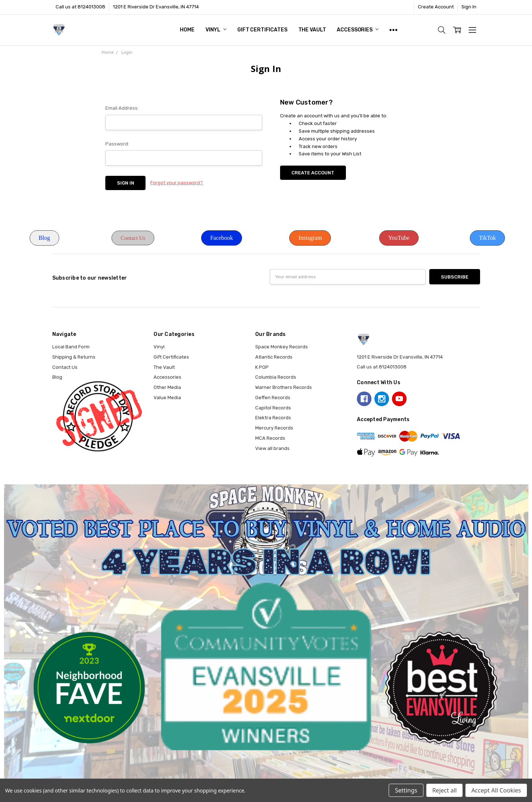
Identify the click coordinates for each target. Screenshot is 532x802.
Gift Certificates (262, 30)
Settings (406, 790)
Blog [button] (44, 238)
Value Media (167, 398)
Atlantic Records (274, 357)
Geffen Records (273, 398)
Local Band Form (71, 347)
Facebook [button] (222, 238)
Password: (117, 144)
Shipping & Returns (74, 357)
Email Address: (122, 108)
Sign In (469, 7)
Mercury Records (274, 428)
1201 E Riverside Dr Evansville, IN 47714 (156, 7)
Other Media (167, 387)
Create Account (436, 7)
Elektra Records (273, 418)
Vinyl (216, 30)
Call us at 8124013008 (80, 7)
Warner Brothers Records (284, 387)
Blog (57, 377)
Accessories (357, 30)
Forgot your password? (177, 183)
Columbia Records (276, 377)
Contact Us (65, 367)
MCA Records (270, 438)
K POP (262, 367)
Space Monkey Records (282, 347)
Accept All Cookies (496, 790)
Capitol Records (273, 408)
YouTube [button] (399, 238)
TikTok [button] (487, 238)
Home (187, 30)
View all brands (272, 448)
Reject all (444, 790)
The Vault (312, 30)
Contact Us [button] (133, 238)
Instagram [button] (310, 238)
